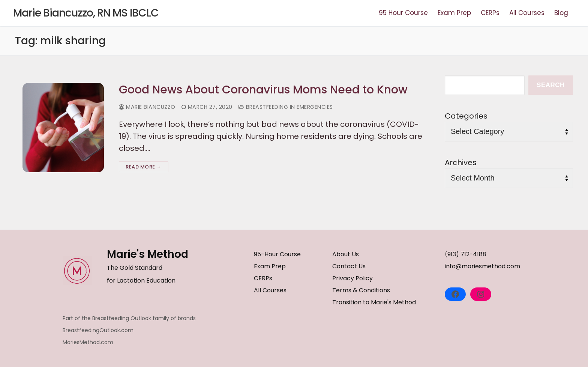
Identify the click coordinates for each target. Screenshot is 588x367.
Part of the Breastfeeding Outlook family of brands (129, 318)
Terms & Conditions (361, 290)
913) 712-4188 (467, 254)
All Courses (270, 290)
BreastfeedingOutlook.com (98, 330)
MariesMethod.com (88, 342)
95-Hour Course (277, 254)
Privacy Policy (352, 278)
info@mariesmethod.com (482, 266)
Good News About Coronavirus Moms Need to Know (263, 90)
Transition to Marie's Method (374, 302)
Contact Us (349, 266)
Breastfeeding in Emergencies (286, 107)
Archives (461, 162)
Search (551, 85)
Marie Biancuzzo (147, 107)
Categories (466, 116)
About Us (346, 254)
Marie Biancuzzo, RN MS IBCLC (86, 13)
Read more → (144, 167)
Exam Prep (270, 266)
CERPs (263, 278)
